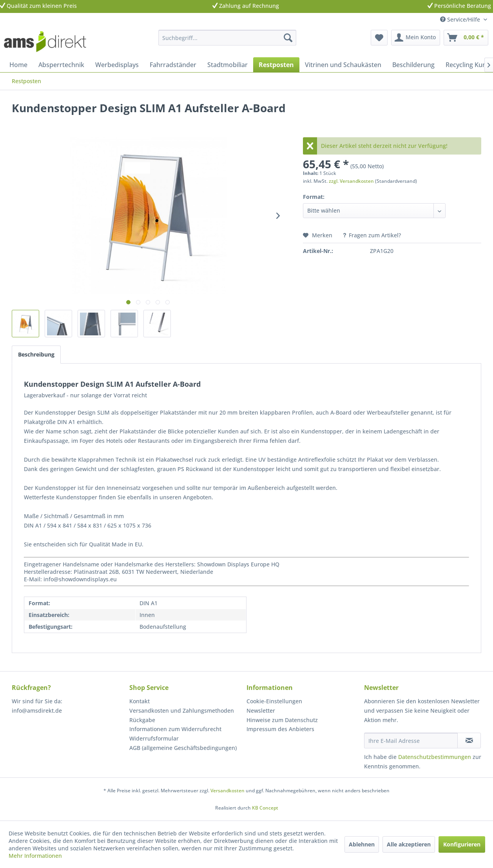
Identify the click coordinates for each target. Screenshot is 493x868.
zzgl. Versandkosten (351, 181)
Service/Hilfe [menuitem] (461, 19)
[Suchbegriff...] (227, 38)
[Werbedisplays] (117, 65)
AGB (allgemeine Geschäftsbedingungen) (183, 748)
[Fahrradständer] (173, 65)
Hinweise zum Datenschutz (282, 720)
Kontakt (140, 701)
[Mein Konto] (416, 38)
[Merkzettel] (379, 38)
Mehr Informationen (35, 856)
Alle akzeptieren (409, 844)
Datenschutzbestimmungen (435, 757)
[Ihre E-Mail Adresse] (411, 741)
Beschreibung (36, 354)
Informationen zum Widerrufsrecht (175, 729)
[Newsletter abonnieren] (469, 741)
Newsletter (261, 711)
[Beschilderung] (413, 65)
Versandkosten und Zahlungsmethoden (182, 711)
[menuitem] (227, 38)
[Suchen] (288, 38)
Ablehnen (362, 844)
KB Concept (265, 808)
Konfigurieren (462, 844)
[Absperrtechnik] (61, 65)
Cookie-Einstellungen (274, 701)
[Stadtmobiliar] (227, 65)
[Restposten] (276, 65)
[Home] (18, 65)
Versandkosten (227, 791)
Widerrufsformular (154, 738)
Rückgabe (142, 720)
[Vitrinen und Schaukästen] (343, 65)
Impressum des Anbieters (280, 729)
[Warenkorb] (466, 38)
